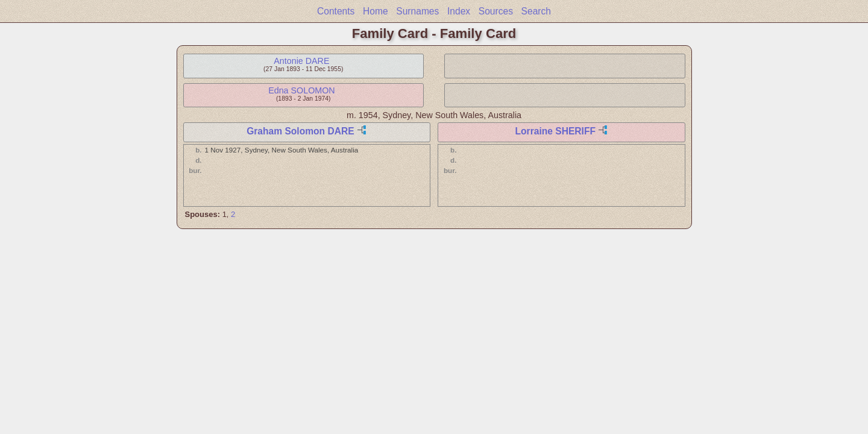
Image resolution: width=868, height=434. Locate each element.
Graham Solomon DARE (300, 131)
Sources (496, 11)
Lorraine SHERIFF (555, 131)
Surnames (417, 11)
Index (459, 11)
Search (536, 11)
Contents (336, 11)
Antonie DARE (301, 61)
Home (376, 11)
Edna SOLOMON (301, 90)
